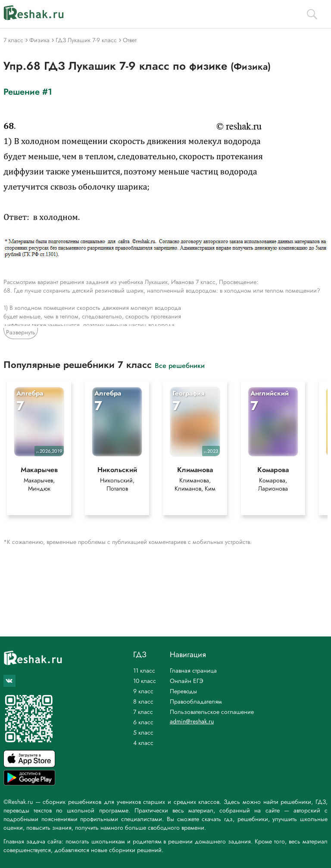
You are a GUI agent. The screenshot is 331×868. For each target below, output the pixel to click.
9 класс (143, 691)
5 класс (143, 732)
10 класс (145, 681)
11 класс (144, 670)
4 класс (143, 743)
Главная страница (193, 670)
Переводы (183, 691)
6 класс (143, 722)
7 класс (143, 712)
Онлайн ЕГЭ (187, 681)
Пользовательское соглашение (212, 712)
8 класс (143, 701)
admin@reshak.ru (192, 721)
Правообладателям (196, 701)
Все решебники (180, 365)
